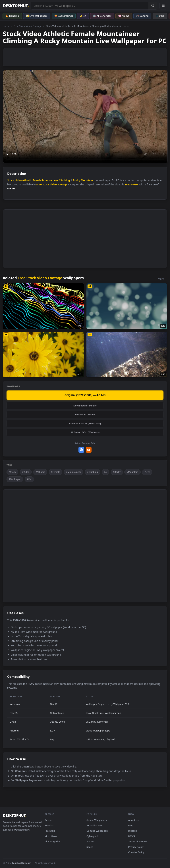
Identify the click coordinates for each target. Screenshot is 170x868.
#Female (56, 472)
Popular (49, 825)
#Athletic (40, 472)
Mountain (87, 180)
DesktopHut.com (21, 863)
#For (29, 479)
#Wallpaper (15, 479)
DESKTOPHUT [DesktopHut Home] (16, 6)
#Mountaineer (74, 472)
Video (18, 180)
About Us (133, 820)
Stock (11, 180)
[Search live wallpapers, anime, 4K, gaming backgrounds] (90, 6)
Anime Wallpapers (97, 820)
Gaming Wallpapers (98, 831)
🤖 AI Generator (102, 16)
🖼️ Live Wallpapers (37, 16)
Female (37, 180)
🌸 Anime (124, 16)
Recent (49, 820)
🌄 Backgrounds (64, 16)
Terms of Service (138, 841)
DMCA (132, 836)
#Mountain (132, 472)
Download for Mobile (85, 406)
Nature (90, 841)
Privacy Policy (136, 847)
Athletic (27, 180)
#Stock (12, 472)
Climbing (64, 180)
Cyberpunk (93, 836)
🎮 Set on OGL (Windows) (85, 432)
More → (163, 279)
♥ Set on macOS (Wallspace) (85, 423)
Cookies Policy (136, 852)
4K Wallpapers (94, 825)
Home (6, 26)
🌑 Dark (160, 16)
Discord (133, 831)
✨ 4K (83, 16)
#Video (26, 472)
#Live (147, 472)
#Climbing (93, 472)
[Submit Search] (153, 6)
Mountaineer (50, 180)
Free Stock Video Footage (28, 26)
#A (105, 472)
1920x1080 (131, 184)
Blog (131, 825)
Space (90, 847)
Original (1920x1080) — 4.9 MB (85, 395)
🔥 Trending (12, 16)
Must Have (51, 836)
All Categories (53, 841)
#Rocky (117, 472)
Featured (50, 831)
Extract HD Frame (85, 415)
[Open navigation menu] (163, 6)
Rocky (77, 180)
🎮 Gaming (142, 16)
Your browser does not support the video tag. (85, 117)
